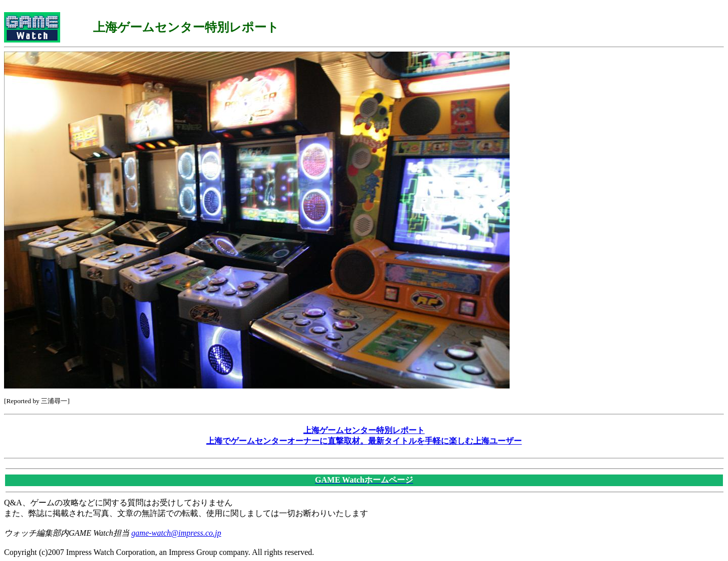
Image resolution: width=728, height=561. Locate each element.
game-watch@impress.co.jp (176, 533)
